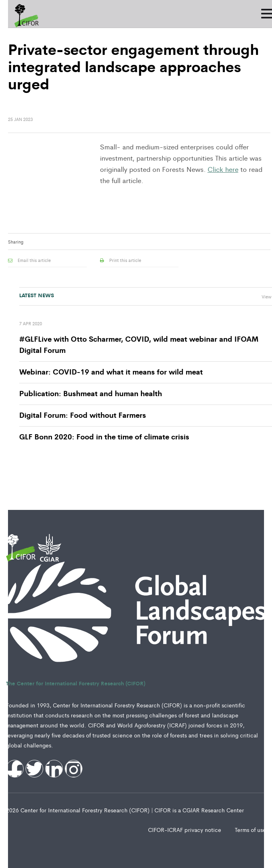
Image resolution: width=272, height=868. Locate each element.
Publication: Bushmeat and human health (91, 393)
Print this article (121, 260)
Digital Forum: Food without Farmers (83, 415)
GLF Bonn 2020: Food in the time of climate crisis (104, 436)
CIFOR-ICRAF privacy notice (185, 830)
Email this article (29, 260)
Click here (223, 169)
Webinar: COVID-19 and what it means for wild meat (111, 371)
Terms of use (250, 830)
